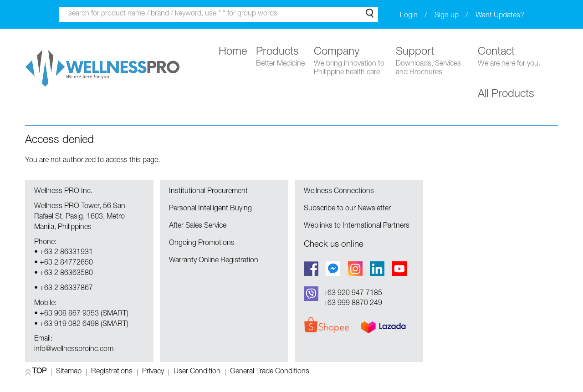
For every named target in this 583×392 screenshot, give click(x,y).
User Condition (197, 372)
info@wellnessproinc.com (74, 350)
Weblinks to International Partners (357, 226)
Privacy (153, 372)
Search (370, 13)
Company (350, 62)
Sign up (447, 16)
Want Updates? (500, 16)
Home (233, 52)
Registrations (112, 372)
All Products (506, 95)
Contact (509, 58)
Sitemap (69, 372)
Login (409, 16)
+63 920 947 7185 (353, 294)
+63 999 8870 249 (353, 304)
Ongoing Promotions (202, 244)
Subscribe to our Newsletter (347, 209)
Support (432, 62)
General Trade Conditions (270, 372)
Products (280, 58)
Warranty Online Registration (214, 261)
